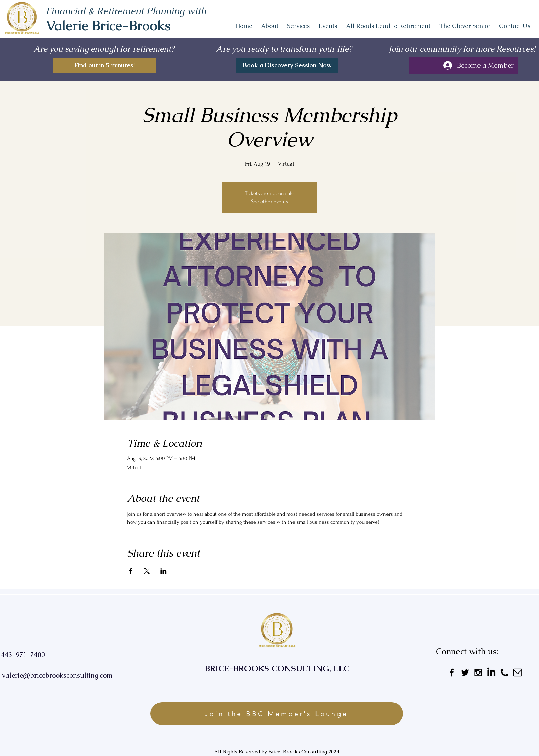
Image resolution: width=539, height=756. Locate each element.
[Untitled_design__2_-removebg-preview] (518, 672)
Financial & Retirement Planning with (126, 11)
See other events (270, 202)
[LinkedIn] (491, 672)
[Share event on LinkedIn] (163, 571)
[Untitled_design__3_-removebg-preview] (505, 672)
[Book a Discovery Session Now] (287, 65)
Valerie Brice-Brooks (108, 26)
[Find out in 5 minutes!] (104, 65)
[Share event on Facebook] (130, 571)
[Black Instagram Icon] (478, 672)
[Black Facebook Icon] (452, 672)
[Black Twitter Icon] (465, 672)
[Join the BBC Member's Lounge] (277, 714)
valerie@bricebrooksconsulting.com (57, 675)
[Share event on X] (147, 571)
